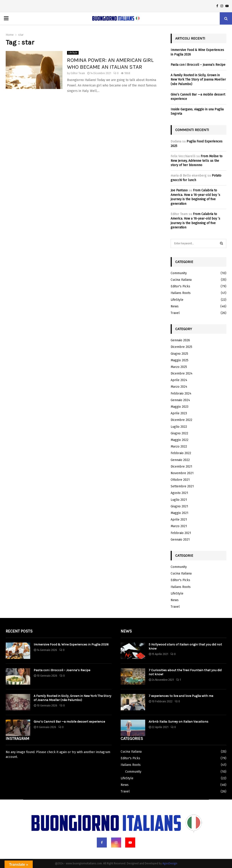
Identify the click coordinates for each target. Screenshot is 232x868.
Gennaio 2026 (180, 340)
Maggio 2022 (180, 440)
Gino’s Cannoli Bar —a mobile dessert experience (69, 722)
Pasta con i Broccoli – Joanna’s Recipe (198, 65)
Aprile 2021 (179, 520)
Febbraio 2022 (181, 453)
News (175, 306)
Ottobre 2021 (180, 480)
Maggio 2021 (180, 513)
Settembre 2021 (182, 486)
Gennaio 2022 (180, 460)
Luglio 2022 (179, 427)
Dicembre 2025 (181, 347)
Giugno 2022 (179, 433)
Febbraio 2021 (181, 533)
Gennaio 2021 (180, 540)
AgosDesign (170, 863)
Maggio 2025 (180, 360)
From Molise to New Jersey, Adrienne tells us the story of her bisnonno (197, 161)
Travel (175, 313)
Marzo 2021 (179, 526)
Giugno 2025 (179, 354)
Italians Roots (181, 293)
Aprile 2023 (179, 413)
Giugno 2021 (179, 506)
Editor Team (78, 73)
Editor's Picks (180, 286)
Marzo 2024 (179, 387)
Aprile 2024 (179, 380)
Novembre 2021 (182, 473)
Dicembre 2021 (181, 467)
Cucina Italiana (181, 280)
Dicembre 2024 (182, 373)
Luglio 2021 (179, 500)
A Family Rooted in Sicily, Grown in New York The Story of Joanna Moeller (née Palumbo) (198, 80)
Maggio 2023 (180, 407)
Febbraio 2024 (181, 394)
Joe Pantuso (179, 190)
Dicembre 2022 (181, 420)
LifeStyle (73, 53)
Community (179, 273)
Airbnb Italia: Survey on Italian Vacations (178, 722)
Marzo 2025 (179, 367)
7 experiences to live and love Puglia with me (181, 696)
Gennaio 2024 (180, 400)
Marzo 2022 (179, 447)
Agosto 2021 (179, 493)
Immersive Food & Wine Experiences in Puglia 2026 (71, 644)
